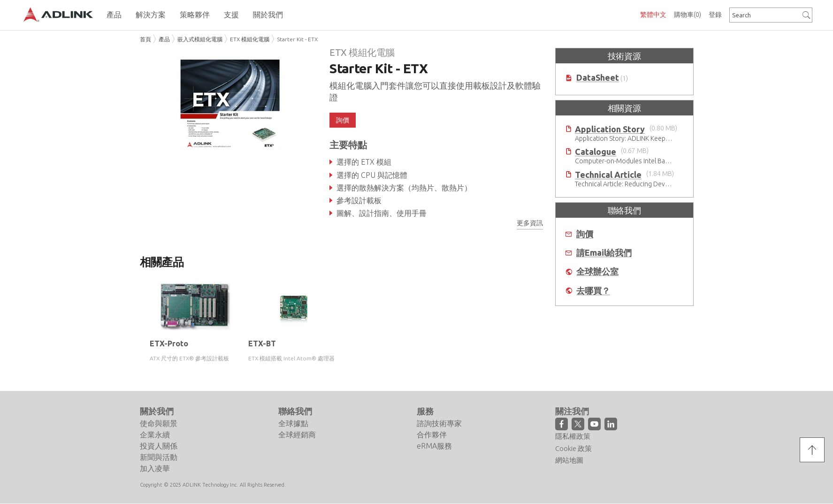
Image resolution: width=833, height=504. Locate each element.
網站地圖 (569, 460)
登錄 (715, 15)
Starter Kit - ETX (297, 39)
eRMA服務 (434, 446)
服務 (425, 411)
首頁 (145, 39)
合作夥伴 (432, 435)
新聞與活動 (159, 457)
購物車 (688, 15)
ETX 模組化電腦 (250, 39)
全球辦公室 (597, 271)
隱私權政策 (573, 436)
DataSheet (598, 78)
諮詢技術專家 (439, 423)
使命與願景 (159, 423)
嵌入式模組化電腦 (200, 39)
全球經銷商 (297, 435)
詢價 (343, 120)
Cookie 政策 (573, 448)
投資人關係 (159, 446)
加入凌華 (155, 468)
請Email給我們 (604, 253)
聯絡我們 (295, 411)
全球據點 (293, 423)
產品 (164, 39)
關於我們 (157, 411)
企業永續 (155, 435)
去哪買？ (593, 291)
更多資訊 (530, 223)
